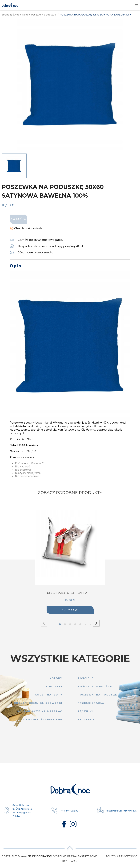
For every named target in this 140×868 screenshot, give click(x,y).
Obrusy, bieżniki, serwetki (38, 703)
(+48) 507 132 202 (69, 811)
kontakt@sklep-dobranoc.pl (121, 811)
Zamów (46, 219)
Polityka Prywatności (122, 857)
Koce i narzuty (49, 695)
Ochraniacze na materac (40, 711)
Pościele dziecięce (95, 686)
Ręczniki (85, 711)
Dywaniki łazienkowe (43, 720)
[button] (96, 624)
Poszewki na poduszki (98, 695)
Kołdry (56, 678)
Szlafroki (87, 720)
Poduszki (54, 686)
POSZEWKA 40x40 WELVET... (70, 593)
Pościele (86, 678)
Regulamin (70, 861)
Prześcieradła (91, 703)
